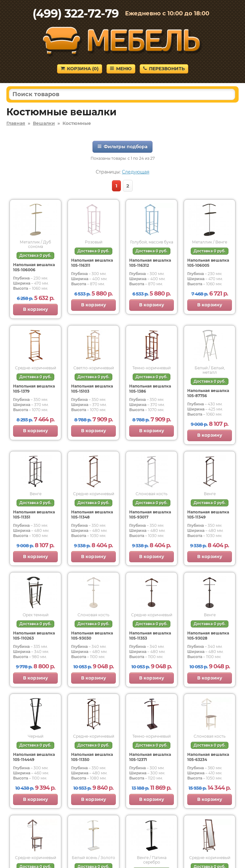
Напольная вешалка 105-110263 (34, 636)
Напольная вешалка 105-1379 (34, 389)
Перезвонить (164, 69)
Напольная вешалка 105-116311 (92, 263)
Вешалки (44, 123)
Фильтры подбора (122, 147)
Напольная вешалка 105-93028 (208, 636)
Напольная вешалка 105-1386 (150, 389)
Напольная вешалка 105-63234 (208, 757)
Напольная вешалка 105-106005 (208, 263)
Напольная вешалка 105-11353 (150, 636)
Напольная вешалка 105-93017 (150, 515)
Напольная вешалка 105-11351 (34, 515)
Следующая (136, 172)
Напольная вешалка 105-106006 (34, 267)
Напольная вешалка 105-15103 (92, 389)
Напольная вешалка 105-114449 (34, 757)
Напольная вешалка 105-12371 (150, 757)
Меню (121, 69)
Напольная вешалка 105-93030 (92, 636)
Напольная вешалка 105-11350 (92, 757)
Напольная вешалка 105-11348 (92, 515)
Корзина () (80, 69)
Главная (16, 123)
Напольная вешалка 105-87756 (208, 393)
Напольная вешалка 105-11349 (208, 515)
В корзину (36, 309)
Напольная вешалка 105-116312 (150, 263)
